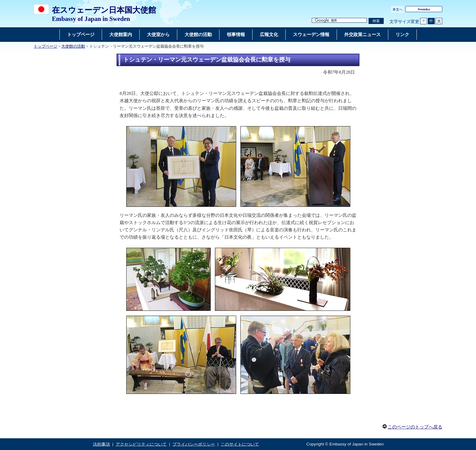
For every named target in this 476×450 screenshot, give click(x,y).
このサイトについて (240, 444)
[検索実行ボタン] (376, 21)
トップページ (46, 46)
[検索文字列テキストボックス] (339, 20)
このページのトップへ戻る (415, 427)
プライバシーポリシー (194, 444)
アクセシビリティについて (141, 444)
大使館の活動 (73, 46)
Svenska (424, 9)
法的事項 (101, 444)
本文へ (398, 9)
